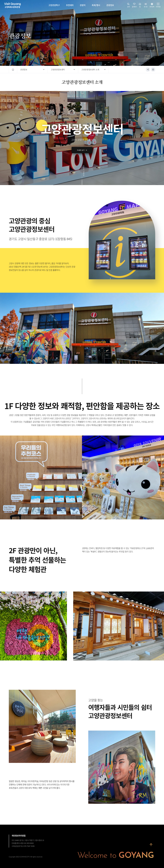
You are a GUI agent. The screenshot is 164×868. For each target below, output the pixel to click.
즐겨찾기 (134, 6)
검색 (128, 6)
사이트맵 (158, 6)
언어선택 (152, 6)
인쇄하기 (153, 69)
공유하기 (148, 69)
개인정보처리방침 (19, 836)
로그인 (146, 6)
